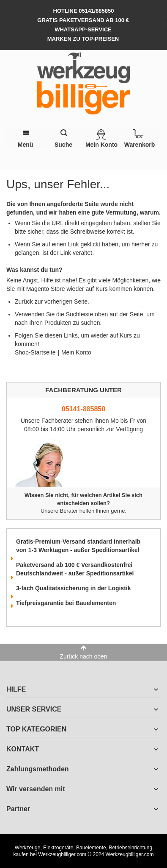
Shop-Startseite (35, 352)
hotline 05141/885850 (84, 11)
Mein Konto (76, 352)
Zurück (24, 301)
